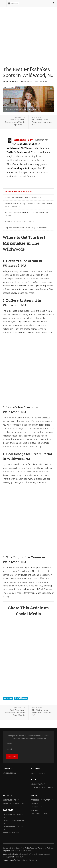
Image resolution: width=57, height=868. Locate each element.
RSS (46, 814)
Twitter (47, 800)
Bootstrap (6, 854)
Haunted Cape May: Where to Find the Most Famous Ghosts (27, 214)
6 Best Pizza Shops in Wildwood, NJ (20, 222)
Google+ (35, 804)
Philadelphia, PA (23, 140)
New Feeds (19, 804)
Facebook (35, 800)
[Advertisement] (28, 36)
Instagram (36, 814)
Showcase (7, 804)
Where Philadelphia (11, 833)
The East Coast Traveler (13, 814)
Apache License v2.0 (15, 857)
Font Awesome (8, 860)
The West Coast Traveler (13, 821)
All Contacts (37, 784)
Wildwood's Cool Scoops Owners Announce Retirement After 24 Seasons (28, 205)
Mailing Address (9, 773)
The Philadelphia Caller (13, 827)
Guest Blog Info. (9, 800)
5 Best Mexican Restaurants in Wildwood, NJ (24, 198)
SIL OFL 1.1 (33, 860)
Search (42, 773)
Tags (33, 773)
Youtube (35, 810)
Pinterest (35, 807)
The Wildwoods (21, 698)
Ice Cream (8, 698)
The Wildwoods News (18, 192)
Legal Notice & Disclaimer (42, 788)
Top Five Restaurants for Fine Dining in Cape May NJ (27, 228)
